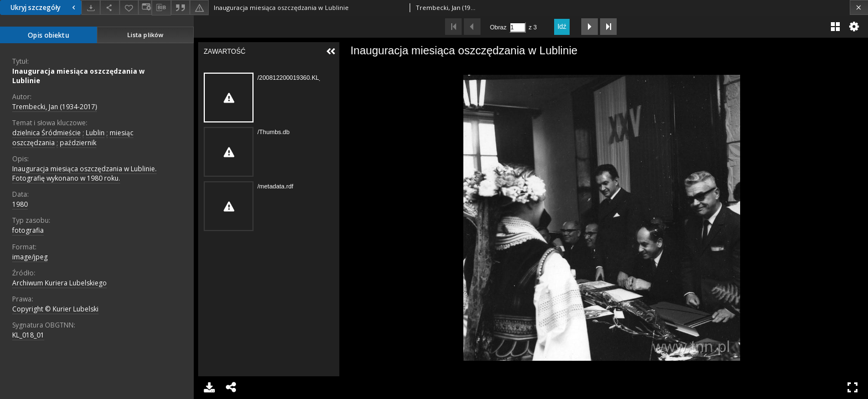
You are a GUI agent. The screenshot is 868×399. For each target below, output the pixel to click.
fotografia (28, 230)
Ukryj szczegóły (44, 7)
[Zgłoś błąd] (199, 7)
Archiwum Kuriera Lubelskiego (60, 283)
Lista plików (145, 35)
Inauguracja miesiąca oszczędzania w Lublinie (78, 76)
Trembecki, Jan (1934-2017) (55, 107)
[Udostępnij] (110, 7)
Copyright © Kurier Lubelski (55, 309)
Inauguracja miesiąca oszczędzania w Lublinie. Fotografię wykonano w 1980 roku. (84, 173)
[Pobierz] (91, 7)
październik (78, 143)
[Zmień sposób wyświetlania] (145, 7)
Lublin (95, 133)
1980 (20, 204)
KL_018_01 (28, 335)
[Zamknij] (859, 7)
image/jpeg (30, 257)
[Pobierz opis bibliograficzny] (161, 8)
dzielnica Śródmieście (46, 133)
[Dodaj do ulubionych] (129, 7)
